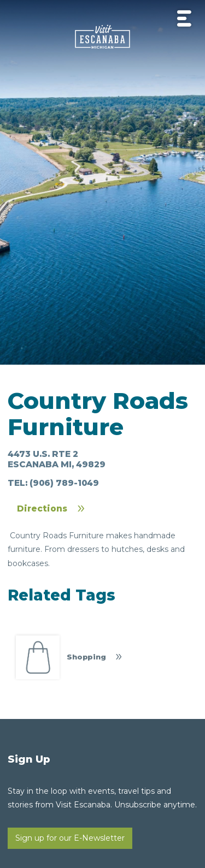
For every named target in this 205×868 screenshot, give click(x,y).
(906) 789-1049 (64, 483)
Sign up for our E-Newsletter (70, 838)
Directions (42, 509)
